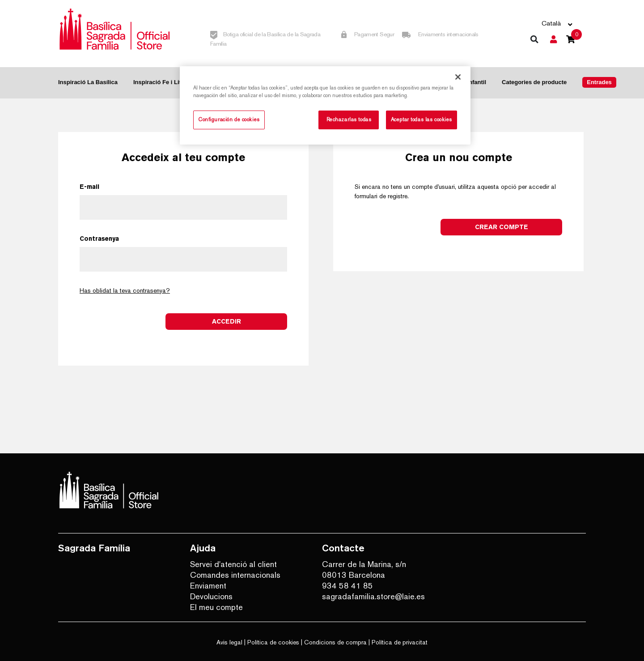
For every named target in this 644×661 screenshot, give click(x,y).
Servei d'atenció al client (233, 564)
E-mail (89, 187)
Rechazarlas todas (349, 119)
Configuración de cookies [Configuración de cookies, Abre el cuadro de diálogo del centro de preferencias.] (229, 119)
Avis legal (229, 642)
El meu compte (216, 607)
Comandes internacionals (235, 575)
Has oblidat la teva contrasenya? (125, 290)
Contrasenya (99, 239)
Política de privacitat (400, 642)
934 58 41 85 (347, 586)
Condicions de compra (335, 642)
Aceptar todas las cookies (422, 119)
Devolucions (211, 596)
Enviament (208, 586)
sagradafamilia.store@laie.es (373, 596)
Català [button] (551, 23)
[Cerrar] (458, 77)
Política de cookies (273, 642)
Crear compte (502, 227)
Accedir (227, 321)
